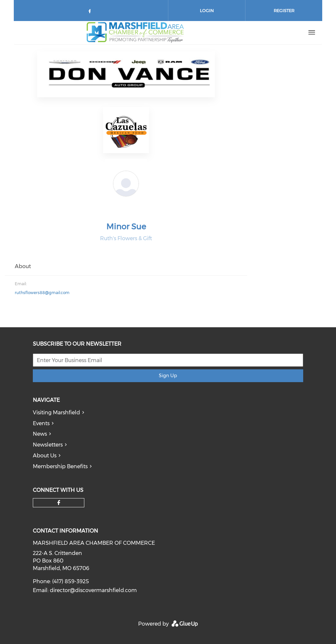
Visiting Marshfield (56, 413)
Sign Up (168, 376)
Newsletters (48, 445)
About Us (45, 456)
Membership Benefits (60, 466)
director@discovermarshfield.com (93, 590)
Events (41, 423)
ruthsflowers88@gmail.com (42, 293)
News (40, 434)
